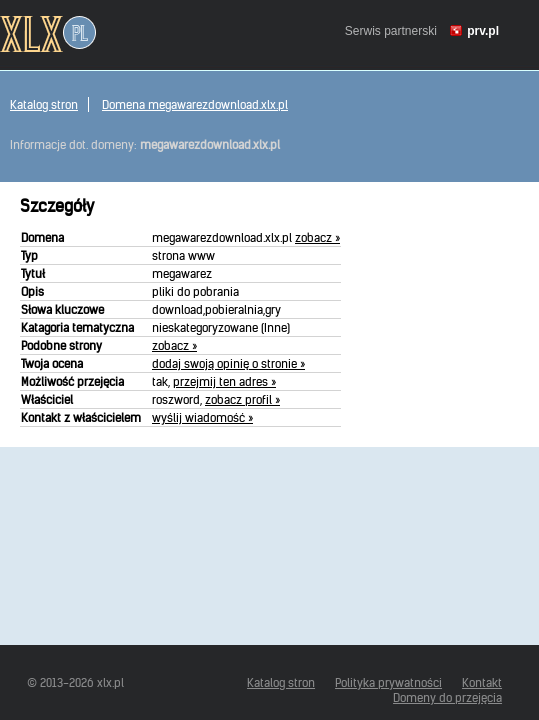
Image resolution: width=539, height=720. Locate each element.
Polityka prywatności (388, 682)
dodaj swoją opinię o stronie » (228, 363)
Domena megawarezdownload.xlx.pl (195, 104)
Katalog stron (44, 104)
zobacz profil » (242, 399)
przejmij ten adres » (224, 381)
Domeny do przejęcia (447, 697)
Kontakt (482, 682)
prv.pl (483, 31)
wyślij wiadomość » (202, 417)
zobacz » (317, 237)
